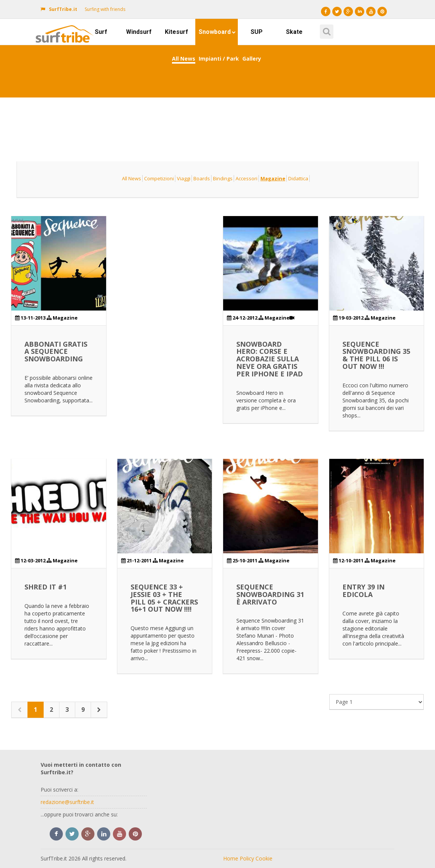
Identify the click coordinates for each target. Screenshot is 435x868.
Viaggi (184, 178)
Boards (202, 178)
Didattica (298, 178)
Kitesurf (176, 32)
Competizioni (159, 178)
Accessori (246, 178)
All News (184, 59)
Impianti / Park (219, 59)
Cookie (264, 858)
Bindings (223, 178)
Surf (101, 32)
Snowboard (217, 32)
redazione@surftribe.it (67, 802)
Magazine (273, 178)
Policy (247, 858)
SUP (257, 32)
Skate (294, 32)
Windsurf (139, 32)
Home (231, 858)
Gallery (252, 59)
